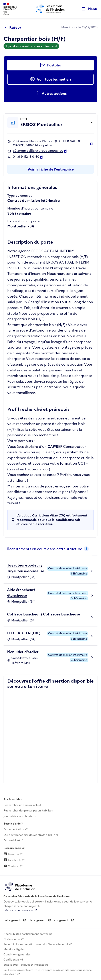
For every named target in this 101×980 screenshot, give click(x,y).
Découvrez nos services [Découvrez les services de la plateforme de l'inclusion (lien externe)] (18, 910)
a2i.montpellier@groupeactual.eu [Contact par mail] (38, 151)
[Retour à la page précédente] (14, 27)
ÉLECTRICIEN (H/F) (24, 633)
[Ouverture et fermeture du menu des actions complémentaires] (50, 93)
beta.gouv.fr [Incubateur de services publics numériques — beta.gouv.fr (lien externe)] (13, 920)
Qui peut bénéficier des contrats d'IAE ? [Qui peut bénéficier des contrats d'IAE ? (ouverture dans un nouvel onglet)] (29, 835)
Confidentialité (13, 960)
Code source (12, 939)
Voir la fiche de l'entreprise (51, 169)
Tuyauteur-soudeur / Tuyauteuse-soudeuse (26, 568)
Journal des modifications (20, 816)
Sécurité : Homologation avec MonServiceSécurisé (36, 944)
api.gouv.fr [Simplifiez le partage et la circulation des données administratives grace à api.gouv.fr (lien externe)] (62, 920)
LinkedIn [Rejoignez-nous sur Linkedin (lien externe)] (11, 854)
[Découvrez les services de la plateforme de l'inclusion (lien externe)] (20, 887)
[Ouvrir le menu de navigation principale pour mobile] (87, 9)
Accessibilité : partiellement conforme (28, 934)
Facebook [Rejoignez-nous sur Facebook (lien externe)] (12, 860)
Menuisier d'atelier (23, 652)
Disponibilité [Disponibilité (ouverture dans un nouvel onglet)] (12, 840)
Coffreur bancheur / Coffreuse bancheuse (44, 614)
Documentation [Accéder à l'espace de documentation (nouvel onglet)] (14, 829)
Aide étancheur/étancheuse (21, 593)
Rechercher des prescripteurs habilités (28, 811)
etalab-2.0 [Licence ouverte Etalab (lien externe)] (10, 974)
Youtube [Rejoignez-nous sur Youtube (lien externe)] (11, 866)
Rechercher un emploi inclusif (22, 805)
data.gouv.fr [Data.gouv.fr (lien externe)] (38, 920)
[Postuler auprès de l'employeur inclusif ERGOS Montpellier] (50, 65)
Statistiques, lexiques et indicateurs (26, 965)
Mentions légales (14, 949)
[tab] (48, 549)
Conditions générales (17, 955)
